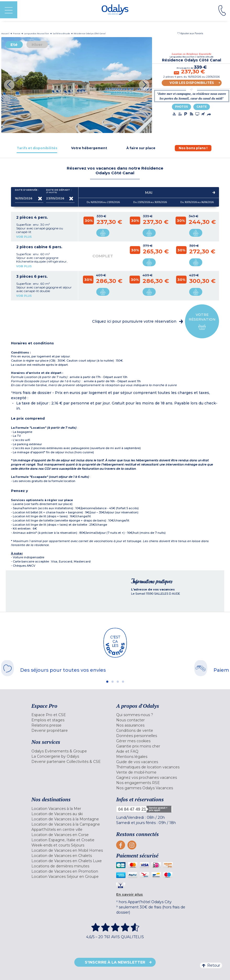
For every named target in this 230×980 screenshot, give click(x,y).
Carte (202, 107)
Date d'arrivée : (27, 191)
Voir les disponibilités (192, 83)
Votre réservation (202, 321)
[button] (190, 33)
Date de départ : (59, 191)
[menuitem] (73, 715)
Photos (181, 107)
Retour (211, 965)
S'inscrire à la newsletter (115, 962)
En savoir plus (130, 894)
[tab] (37, 148)
